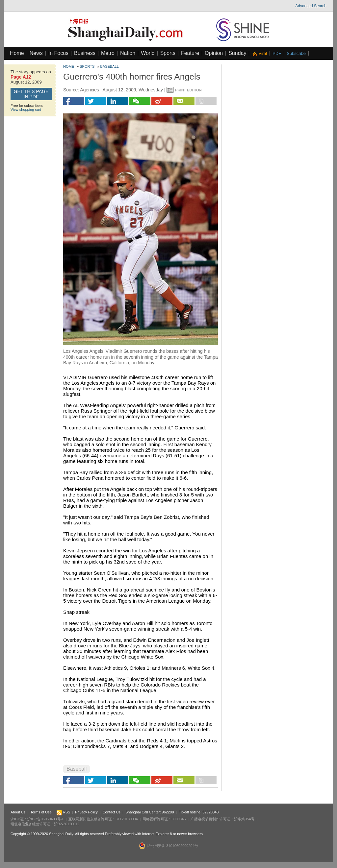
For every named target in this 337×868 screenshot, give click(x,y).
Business (85, 53)
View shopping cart (26, 109)
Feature (190, 53)
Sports (168, 53)
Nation (128, 53)
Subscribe (296, 53)
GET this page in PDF (31, 94)
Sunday (237, 53)
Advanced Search (311, 6)
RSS (64, 812)
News (36, 53)
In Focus (58, 53)
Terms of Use (41, 812)
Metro (108, 53)
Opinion (214, 53)
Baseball (110, 66)
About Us (18, 812)
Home (17, 53)
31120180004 (127, 819)
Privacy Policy (86, 812)
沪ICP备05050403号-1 (45, 819)
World (148, 53)
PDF (277, 53)
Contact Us (112, 812)
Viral (263, 53)
